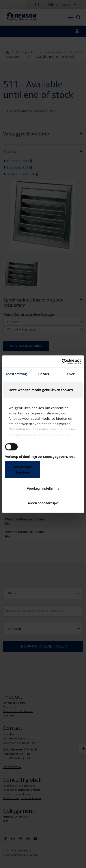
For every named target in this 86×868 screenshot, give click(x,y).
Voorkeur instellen (43, 488)
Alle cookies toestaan (23, 469)
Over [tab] (71, 374)
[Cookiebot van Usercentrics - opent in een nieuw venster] (62, 362)
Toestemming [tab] (16, 374)
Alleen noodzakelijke (43, 503)
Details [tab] (44, 374)
